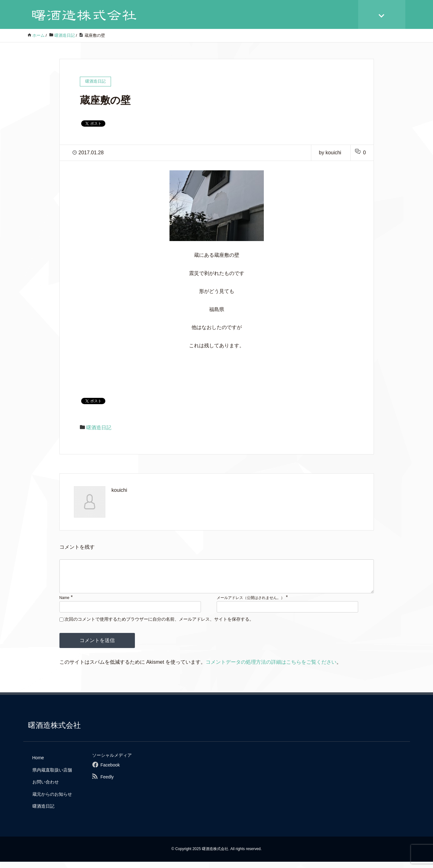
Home (38, 764)
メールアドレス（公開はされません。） (251, 604)
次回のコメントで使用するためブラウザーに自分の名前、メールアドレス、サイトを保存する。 (159, 625)
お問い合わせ (46, 788)
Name (64, 604)
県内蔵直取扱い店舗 (52, 776)
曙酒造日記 (99, 428)
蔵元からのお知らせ (52, 800)
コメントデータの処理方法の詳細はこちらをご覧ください (271, 668)
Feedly (107, 783)
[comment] (217, 580)
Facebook (110, 771)
